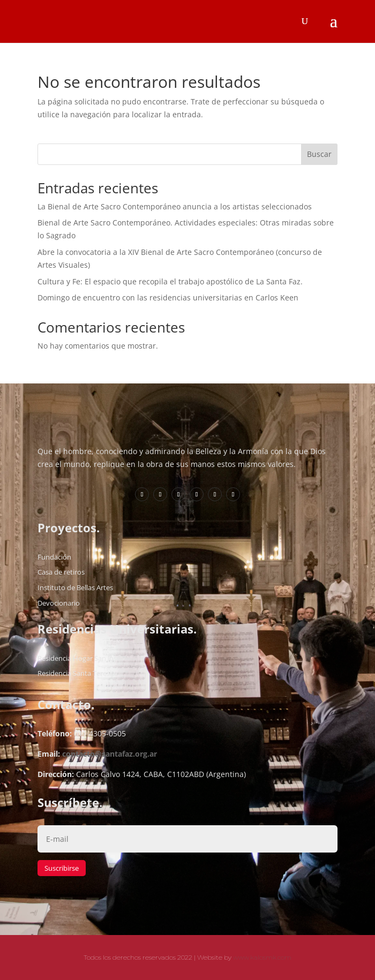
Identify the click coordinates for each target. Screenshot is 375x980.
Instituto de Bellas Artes (75, 587)
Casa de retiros (61, 572)
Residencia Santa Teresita (78, 673)
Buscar (319, 154)
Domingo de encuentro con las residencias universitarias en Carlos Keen (168, 297)
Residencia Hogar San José (79, 658)
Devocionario (59, 603)
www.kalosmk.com (262, 957)
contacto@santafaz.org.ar (110, 754)
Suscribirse (62, 868)
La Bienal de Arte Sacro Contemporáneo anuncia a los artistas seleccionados (175, 206)
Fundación (54, 557)
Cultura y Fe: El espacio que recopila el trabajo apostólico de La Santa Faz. (170, 281)
